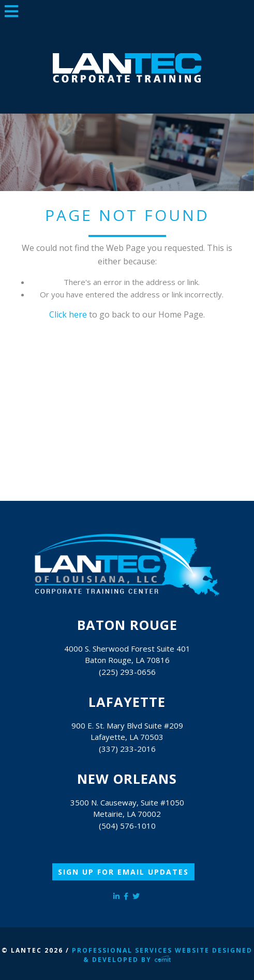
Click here (68, 314)
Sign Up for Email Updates (123, 872)
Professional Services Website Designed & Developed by (162, 955)
